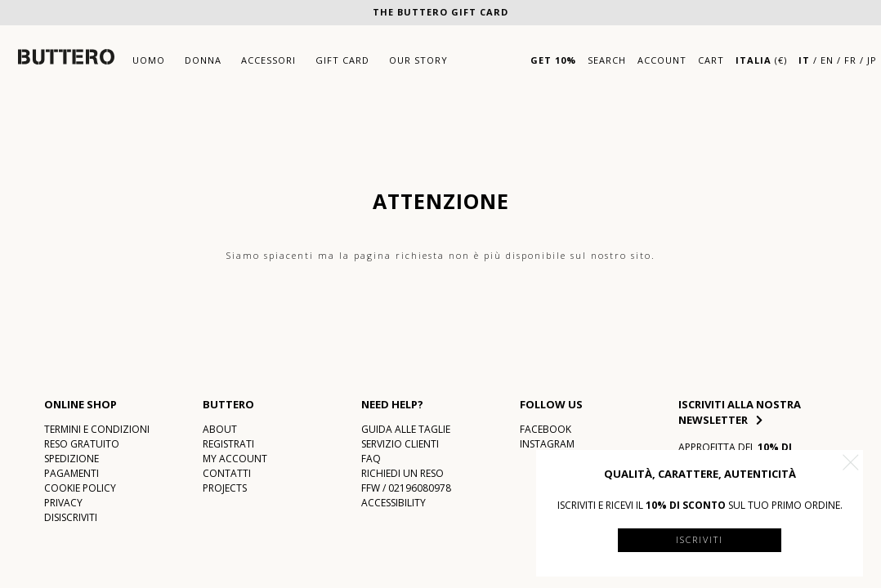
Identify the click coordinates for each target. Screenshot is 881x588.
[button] (851, 462)
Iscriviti (700, 539)
